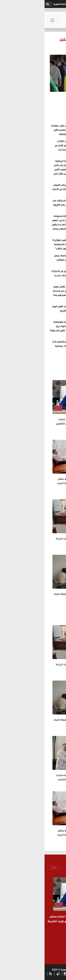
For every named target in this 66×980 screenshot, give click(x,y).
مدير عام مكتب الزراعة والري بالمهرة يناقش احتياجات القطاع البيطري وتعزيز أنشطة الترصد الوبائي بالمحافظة (35, 483)
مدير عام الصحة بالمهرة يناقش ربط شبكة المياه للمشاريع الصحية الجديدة (34, 596)
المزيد (9, 868)
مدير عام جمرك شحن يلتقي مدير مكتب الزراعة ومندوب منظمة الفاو (35, 541)
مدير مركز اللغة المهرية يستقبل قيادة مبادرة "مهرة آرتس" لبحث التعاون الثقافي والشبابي (35, 778)
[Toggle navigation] (8, 20)
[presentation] (38, 944)
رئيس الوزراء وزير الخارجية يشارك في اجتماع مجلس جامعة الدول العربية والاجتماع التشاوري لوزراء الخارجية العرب (35, 424)
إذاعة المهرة (15, 4)
